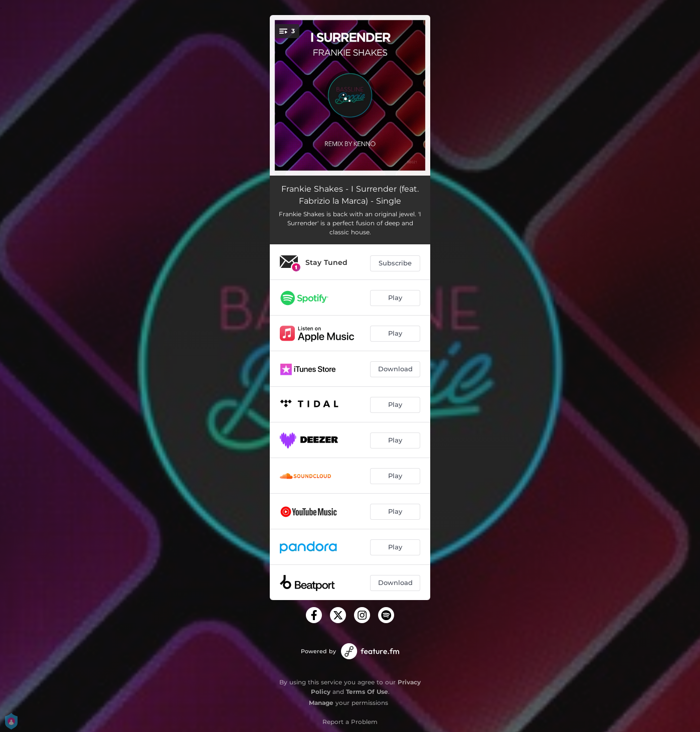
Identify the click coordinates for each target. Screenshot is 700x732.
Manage (321, 703)
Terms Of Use (367, 692)
